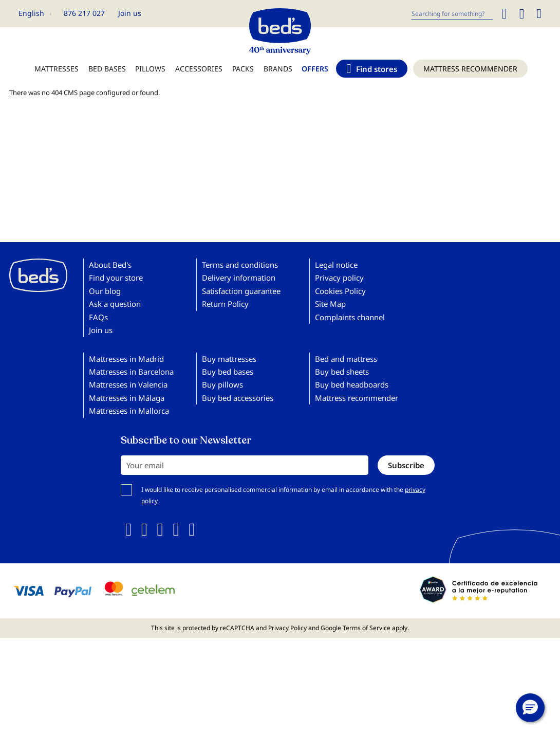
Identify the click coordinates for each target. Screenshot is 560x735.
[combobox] (452, 14)
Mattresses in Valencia (128, 384)
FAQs (98, 317)
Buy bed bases (228, 372)
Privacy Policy (287, 628)
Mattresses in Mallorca (129, 411)
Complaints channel (350, 317)
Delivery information (239, 278)
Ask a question (115, 304)
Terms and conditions (240, 265)
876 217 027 (84, 13)
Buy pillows (222, 384)
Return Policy (225, 304)
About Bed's (110, 265)
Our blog (105, 291)
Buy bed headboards (352, 384)
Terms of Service (367, 628)
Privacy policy (339, 278)
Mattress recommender (357, 398)
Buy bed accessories (238, 398)
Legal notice (336, 265)
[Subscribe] (406, 465)
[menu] (280, 74)
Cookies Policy (340, 291)
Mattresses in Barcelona (131, 372)
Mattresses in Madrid (126, 359)
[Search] (504, 14)
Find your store (116, 278)
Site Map (330, 304)
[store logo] (280, 29)
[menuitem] (57, 74)
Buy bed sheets (342, 372)
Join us (130, 13)
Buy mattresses (229, 359)
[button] (35, 13)
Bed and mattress (346, 359)
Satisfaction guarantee (241, 291)
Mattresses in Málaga (127, 398)
